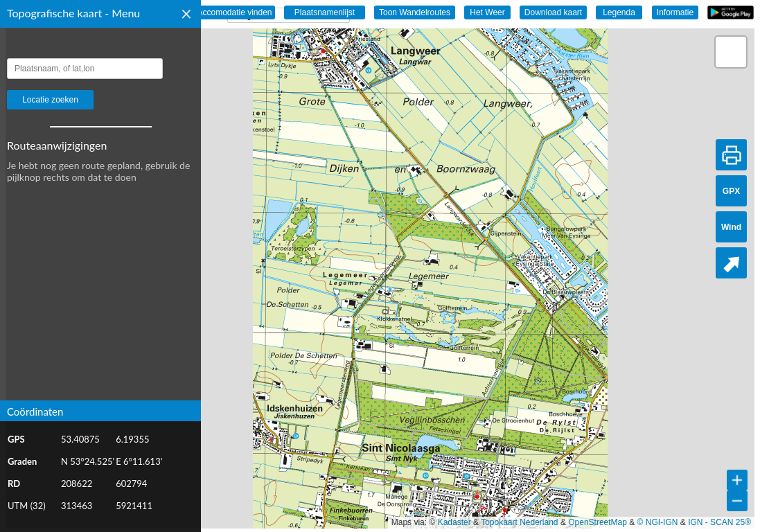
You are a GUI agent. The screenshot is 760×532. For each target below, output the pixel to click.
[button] (731, 52)
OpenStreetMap (598, 522)
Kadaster (454, 522)
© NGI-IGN (658, 522)
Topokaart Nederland (519, 522)
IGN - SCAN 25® (719, 522)
